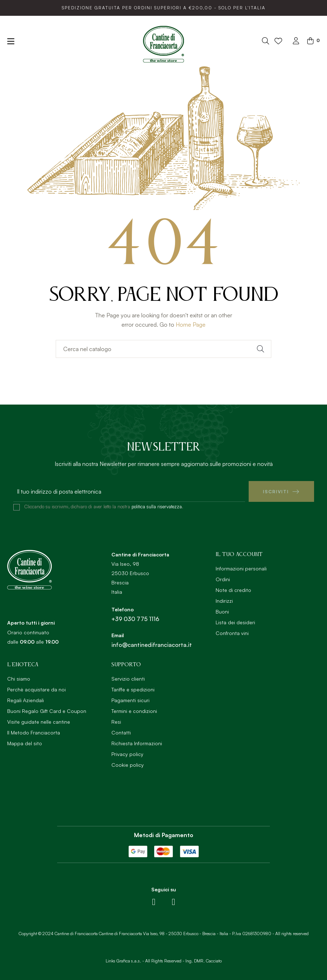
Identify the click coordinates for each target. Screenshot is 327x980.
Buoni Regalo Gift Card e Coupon (47, 711)
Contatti (121, 732)
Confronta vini (232, 633)
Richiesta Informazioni (137, 743)
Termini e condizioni (134, 711)
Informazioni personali (241, 568)
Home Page (191, 325)
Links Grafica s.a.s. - (125, 961)
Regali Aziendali (26, 700)
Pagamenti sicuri (130, 700)
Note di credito (233, 590)
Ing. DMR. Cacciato (204, 961)
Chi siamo (19, 679)
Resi (116, 722)
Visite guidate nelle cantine (39, 722)
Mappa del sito (25, 743)
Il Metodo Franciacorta (34, 732)
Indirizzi (224, 601)
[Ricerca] (163, 349)
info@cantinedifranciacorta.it (152, 645)
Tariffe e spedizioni (133, 689)
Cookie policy (128, 765)
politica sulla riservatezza (157, 507)
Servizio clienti (128, 679)
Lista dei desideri (235, 622)
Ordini (223, 579)
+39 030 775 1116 (135, 619)
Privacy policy (127, 754)
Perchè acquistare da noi (36, 689)
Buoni (222, 612)
